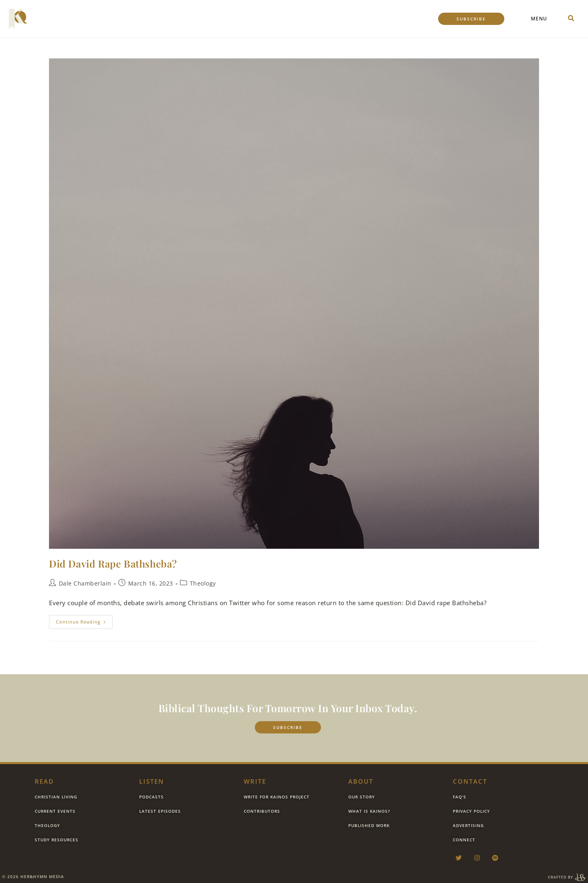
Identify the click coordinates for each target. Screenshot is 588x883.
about (361, 781)
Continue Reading (84, 620)
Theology (203, 583)
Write (255, 781)
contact (470, 781)
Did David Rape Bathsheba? (113, 563)
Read (44, 781)
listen (152, 781)
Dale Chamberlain (85, 583)
